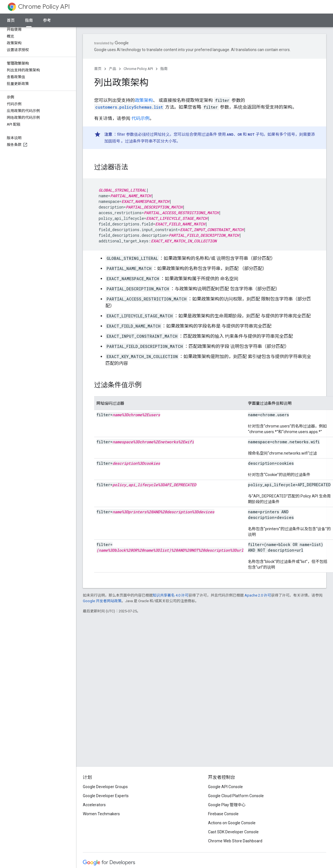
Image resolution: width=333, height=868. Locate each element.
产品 (113, 69)
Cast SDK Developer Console (233, 832)
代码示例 (140, 118)
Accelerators (94, 805)
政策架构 (144, 100)
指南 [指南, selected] (29, 20)
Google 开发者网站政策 (102, 601)
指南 (164, 69)
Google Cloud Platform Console (236, 796)
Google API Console (225, 787)
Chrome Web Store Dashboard (235, 841)
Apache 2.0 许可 (258, 595)
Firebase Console (223, 814)
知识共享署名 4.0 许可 (171, 595)
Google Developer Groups (105, 787)
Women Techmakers (101, 814)
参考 (47, 20)
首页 (11, 20)
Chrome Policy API (44, 7)
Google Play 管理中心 (227, 805)
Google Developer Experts (106, 796)
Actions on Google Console (232, 823)
